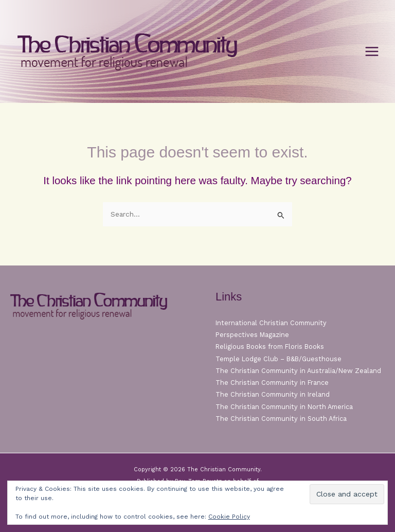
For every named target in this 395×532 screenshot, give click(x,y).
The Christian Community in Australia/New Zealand (298, 371)
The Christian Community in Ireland (273, 394)
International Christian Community (271, 323)
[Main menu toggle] (372, 52)
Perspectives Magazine (252, 335)
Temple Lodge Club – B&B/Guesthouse (279, 359)
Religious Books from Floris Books (270, 347)
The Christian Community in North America (284, 407)
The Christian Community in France (272, 383)
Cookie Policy (229, 517)
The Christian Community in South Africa (281, 419)
